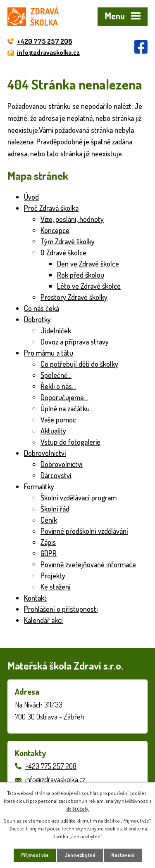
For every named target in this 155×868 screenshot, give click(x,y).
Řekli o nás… (58, 386)
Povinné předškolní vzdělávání (84, 531)
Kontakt (35, 598)
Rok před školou (81, 275)
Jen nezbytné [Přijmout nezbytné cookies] (80, 855)
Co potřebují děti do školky (79, 364)
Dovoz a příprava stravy (75, 342)
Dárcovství (56, 475)
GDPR (49, 553)
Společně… (56, 375)
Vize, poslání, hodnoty (72, 219)
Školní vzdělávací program (79, 498)
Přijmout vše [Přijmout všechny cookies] (35, 855)
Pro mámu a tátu (49, 353)
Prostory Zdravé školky (74, 297)
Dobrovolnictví (45, 453)
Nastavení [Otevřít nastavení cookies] (123, 855)
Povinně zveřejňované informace (88, 564)
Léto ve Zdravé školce (89, 286)
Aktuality (53, 431)
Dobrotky (37, 319)
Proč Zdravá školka (51, 208)
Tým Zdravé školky (68, 241)
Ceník (49, 520)
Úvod (31, 197)
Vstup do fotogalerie (70, 442)
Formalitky (39, 486)
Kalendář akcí (43, 620)
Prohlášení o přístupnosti (61, 609)
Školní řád (55, 509)
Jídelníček (56, 330)
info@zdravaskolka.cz (55, 779)
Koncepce (55, 230)
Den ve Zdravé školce (88, 264)
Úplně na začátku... (67, 408)
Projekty (53, 576)
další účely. (77, 809)
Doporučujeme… (64, 397)
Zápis (48, 542)
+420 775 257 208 (51, 766)
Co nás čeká (42, 308)
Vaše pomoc (58, 420)
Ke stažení (56, 587)
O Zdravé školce (63, 252)
